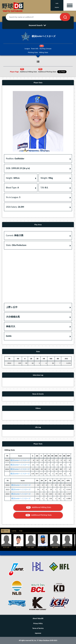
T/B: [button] (44, 188)
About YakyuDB (38, 618)
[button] (38, 307)
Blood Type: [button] (12, 188)
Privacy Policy (38, 623)
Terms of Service (38, 628)
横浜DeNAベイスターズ (20, 460)
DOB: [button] (18, 168)
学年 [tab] (7, 531)
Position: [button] (15, 159)
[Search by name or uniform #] (36, 17)
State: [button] (16, 245)
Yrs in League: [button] (13, 197)
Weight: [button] (47, 178)
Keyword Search (38, 25)
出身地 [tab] (14, 531)
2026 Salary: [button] (15, 207)
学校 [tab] (21, 531)
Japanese (38, 633)
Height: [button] (13, 178)
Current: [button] (15, 235)
